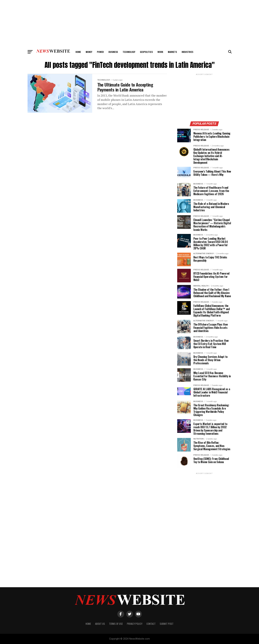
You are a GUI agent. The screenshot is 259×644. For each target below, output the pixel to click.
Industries (187, 52)
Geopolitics (146, 52)
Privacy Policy (135, 624)
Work (160, 52)
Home (78, 52)
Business (113, 52)
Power (100, 52)
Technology (129, 52)
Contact (151, 624)
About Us (100, 624)
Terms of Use (116, 624)
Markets (172, 52)
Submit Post (167, 624)
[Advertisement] (130, 24)
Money (89, 52)
